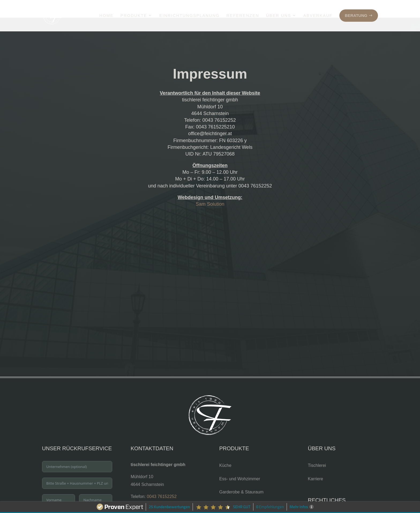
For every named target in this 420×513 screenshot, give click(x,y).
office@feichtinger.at (150, 494)
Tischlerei (317, 448)
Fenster (226, 501)
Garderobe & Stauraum (241, 474)
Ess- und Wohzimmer (240, 461)
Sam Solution (210, 186)
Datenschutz (320, 500)
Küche (225, 448)
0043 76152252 (162, 479)
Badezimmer (231, 488)
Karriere (315, 461)
